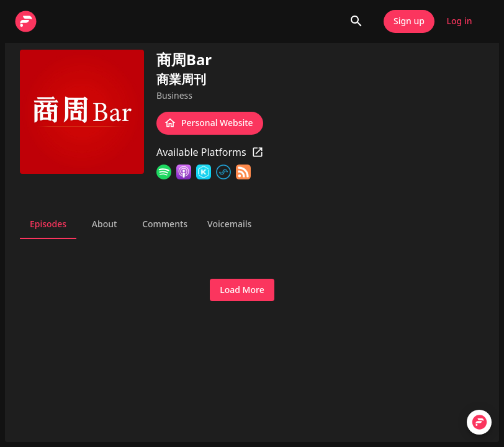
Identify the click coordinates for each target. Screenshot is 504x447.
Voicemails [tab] (229, 224)
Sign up (409, 21)
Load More (242, 290)
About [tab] (104, 224)
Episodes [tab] (48, 224)
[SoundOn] (223, 172)
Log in (459, 21)
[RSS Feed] (243, 172)
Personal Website (210, 123)
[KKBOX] (204, 172)
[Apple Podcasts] (184, 172)
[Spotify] (164, 172)
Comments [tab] (165, 224)
